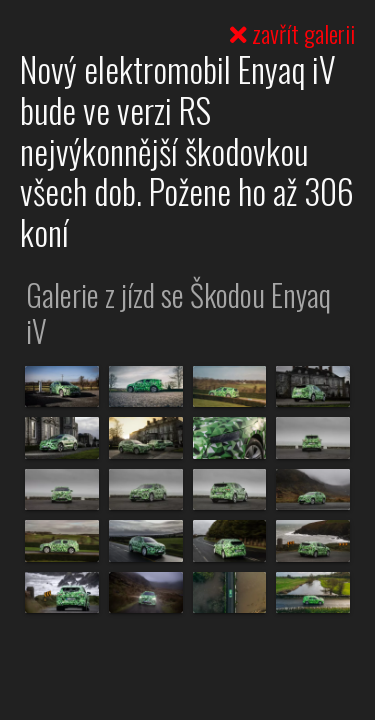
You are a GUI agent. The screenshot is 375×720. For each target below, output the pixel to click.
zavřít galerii (292, 33)
